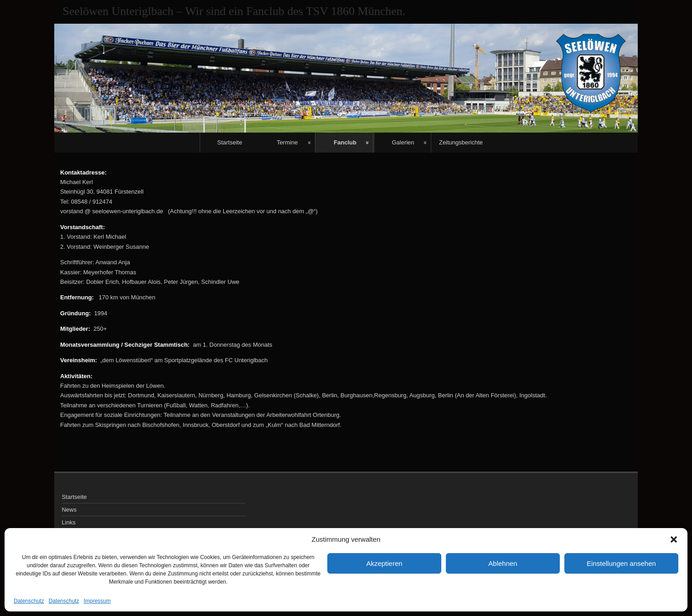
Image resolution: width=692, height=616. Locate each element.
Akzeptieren (384, 563)
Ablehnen (503, 563)
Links (68, 522)
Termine (287, 142)
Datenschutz (29, 601)
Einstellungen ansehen (621, 563)
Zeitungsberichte (461, 142)
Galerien (403, 142)
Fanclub (345, 142)
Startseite (230, 142)
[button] (674, 539)
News (69, 510)
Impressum (97, 601)
